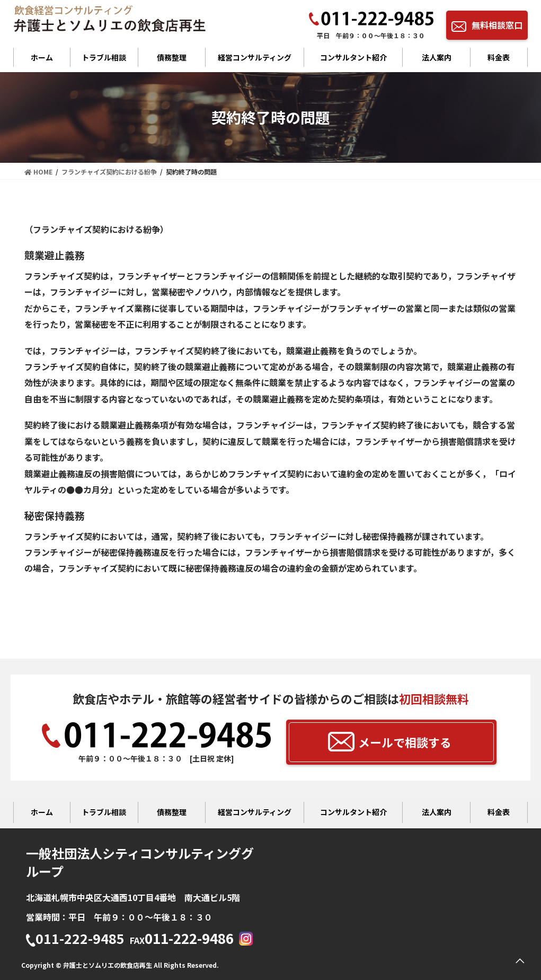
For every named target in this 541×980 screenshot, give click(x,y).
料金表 (499, 57)
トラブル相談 (104, 57)
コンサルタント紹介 (353, 57)
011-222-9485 (75, 939)
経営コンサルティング (255, 57)
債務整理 (172, 57)
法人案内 (437, 57)
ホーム (42, 57)
